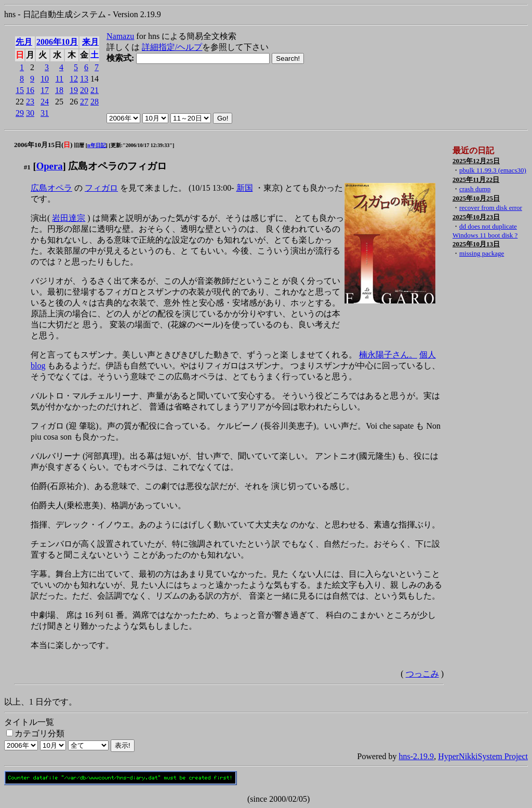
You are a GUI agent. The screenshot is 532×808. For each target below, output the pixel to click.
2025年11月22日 (476, 180)
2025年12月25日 (476, 161)
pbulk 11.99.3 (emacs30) (493, 170)
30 (30, 113)
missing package (482, 253)
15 (20, 90)
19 (74, 90)
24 (45, 102)
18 (59, 90)
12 (74, 79)
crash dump (475, 189)
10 (45, 79)
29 (20, 113)
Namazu (120, 36)
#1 (27, 167)
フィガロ (101, 188)
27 (84, 102)
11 (59, 79)
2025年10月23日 (476, 217)
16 (30, 90)
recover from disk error (491, 208)
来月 (90, 42)
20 (84, 90)
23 (30, 102)
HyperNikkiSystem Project (483, 756)
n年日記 (97, 145)
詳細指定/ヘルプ (172, 47)
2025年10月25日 (476, 198)
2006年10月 (57, 42)
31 (45, 113)
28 (95, 102)
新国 (245, 188)
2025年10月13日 (476, 244)
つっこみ (422, 674)
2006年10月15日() (43, 145)
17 (45, 90)
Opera (50, 166)
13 (84, 79)
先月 (24, 42)
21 (95, 90)
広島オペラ (51, 188)
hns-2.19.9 (417, 756)
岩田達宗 (69, 218)
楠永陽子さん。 (388, 355)
